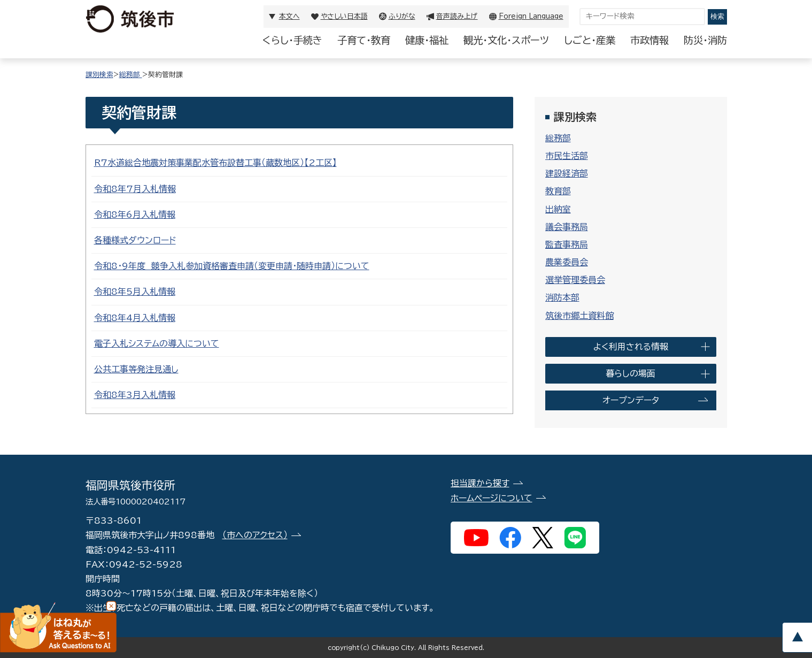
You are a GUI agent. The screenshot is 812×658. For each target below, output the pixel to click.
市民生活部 (567, 156)
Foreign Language (531, 16)
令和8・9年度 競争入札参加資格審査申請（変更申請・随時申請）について (232, 266)
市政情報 (649, 40)
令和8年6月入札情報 (135, 215)
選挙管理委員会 (575, 280)
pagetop (797, 637)
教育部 (558, 191)
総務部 (131, 75)
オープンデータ (631, 400)
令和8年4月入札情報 (135, 318)
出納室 (558, 209)
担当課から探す (480, 483)
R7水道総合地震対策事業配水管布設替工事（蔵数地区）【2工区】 (215, 163)
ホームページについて (492, 498)
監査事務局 (567, 244)
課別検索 (99, 75)
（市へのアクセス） (255, 535)
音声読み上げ (457, 16)
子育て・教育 (364, 40)
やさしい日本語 (344, 16)
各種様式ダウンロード (135, 240)
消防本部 (562, 297)
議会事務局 (567, 227)
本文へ (289, 16)
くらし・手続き (292, 40)
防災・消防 (705, 40)
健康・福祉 (427, 40)
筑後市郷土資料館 (579, 316)
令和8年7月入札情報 (135, 189)
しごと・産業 (590, 40)
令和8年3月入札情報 (135, 395)
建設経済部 (567, 173)
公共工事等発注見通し (136, 369)
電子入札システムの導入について (157, 343)
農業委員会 (567, 262)
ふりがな (402, 16)
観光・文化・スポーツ (506, 40)
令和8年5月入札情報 (135, 292)
